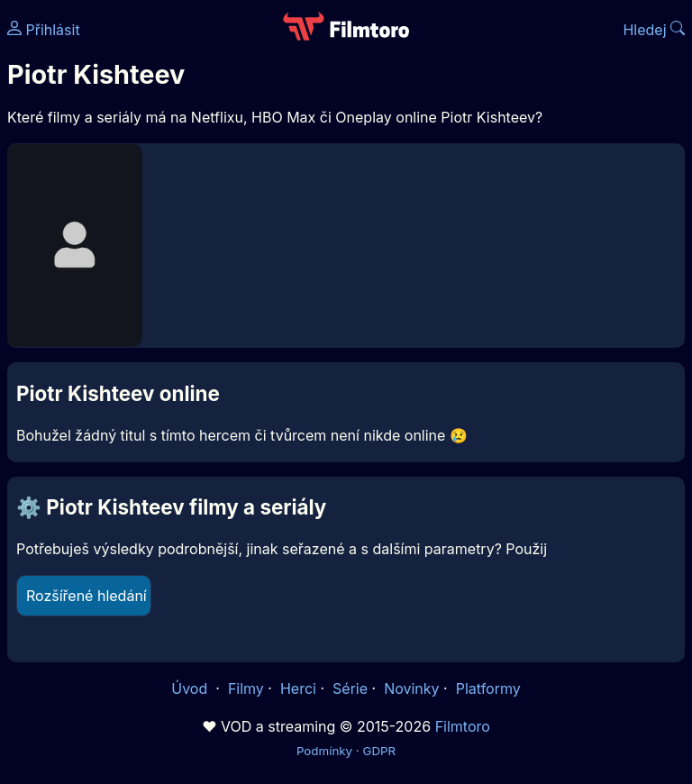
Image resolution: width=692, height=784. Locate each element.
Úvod (191, 688)
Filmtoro (463, 726)
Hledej (654, 30)
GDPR (379, 751)
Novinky (411, 688)
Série (350, 688)
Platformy (488, 688)
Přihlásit (44, 30)
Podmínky (324, 751)
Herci (298, 688)
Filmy (246, 688)
